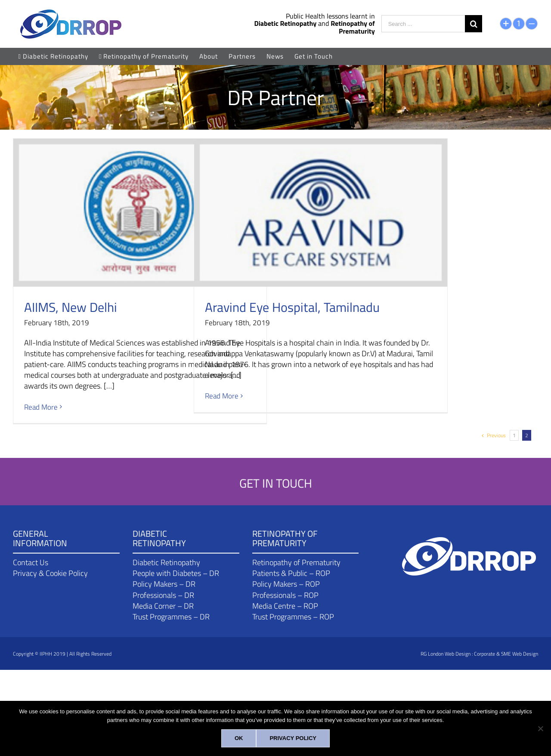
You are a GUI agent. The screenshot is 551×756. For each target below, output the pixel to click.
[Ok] (239, 738)
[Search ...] (423, 24)
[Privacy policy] (293, 738)
